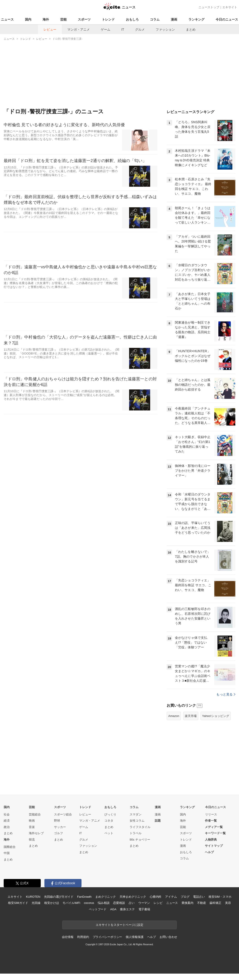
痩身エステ (127, 909)
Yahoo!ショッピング (216, 716)
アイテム (171, 897)
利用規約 (83, 937)
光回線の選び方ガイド (59, 897)
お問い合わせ (168, 937)
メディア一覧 (214, 827)
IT (123, 29)
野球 (57, 821)
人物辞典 (211, 840)
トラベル (136, 833)
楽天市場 (191, 716)
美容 (228, 903)
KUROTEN (33, 897)
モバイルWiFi (71, 903)
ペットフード (98, 909)
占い (132, 903)
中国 (7, 853)
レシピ (158, 903)
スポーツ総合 (63, 814)
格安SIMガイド (18, 903)
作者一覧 (211, 821)
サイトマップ (214, 846)
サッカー (60, 827)
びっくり (110, 814)
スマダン (136, 814)
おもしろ (132, 19)
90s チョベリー (140, 840)
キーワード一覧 (215, 833)
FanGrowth (84, 897)
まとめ (191, 29)
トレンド (108, 19)
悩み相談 (104, 903)
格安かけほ (52, 903)
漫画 (174, 19)
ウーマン (144, 903)
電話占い (199, 897)
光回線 (36, 903)
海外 (46, 19)
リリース (211, 814)
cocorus (89, 903)
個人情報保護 (134, 937)
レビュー (50, 29)
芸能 (63, 19)
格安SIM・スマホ (220, 897)
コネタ (109, 821)
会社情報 (68, 937)
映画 (32, 821)
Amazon (174, 716)
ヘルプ (209, 852)
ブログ (185, 897)
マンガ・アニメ (79, 29)
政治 (7, 827)
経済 (7, 821)
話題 (158, 821)
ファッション (165, 29)
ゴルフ (58, 833)
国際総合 (10, 847)
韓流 (32, 840)
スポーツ (84, 19)
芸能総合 (35, 814)
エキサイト (230, 7)
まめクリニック (106, 897)
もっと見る (226, 694)
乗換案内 (187, 903)
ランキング (196, 19)
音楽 (32, 827)
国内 (28, 19)
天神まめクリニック (133, 897)
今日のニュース (227, 19)
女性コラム (137, 821)
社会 (7, 814)
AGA (113, 909)
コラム (155, 19)
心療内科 (156, 897)
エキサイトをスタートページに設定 (119, 925)
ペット (109, 833)
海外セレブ (36, 833)
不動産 (202, 903)
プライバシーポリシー (107, 937)
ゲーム (106, 29)
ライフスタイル (140, 827)
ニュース (7, 19)
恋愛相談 (119, 903)
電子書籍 (144, 909)
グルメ (140, 29)
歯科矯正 (215, 903)
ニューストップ (209, 7)
